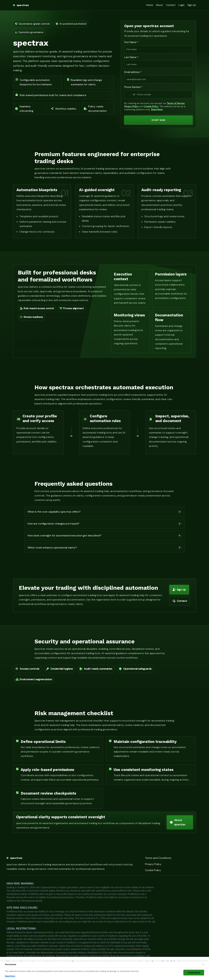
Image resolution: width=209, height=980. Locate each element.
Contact (171, 5)
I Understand (194, 973)
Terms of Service (176, 103)
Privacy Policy (131, 106)
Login (181, 5)
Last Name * (131, 57)
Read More (157, 110)
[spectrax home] (21, 5)
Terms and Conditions (158, 858)
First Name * (131, 42)
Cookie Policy (151, 106)
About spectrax (178, 822)
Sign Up (192, 5)
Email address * (133, 72)
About (159, 5)
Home (150, 5)
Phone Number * (133, 87)
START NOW (158, 120)
